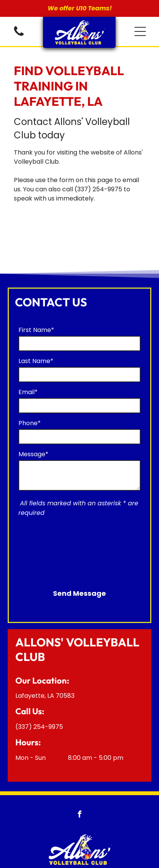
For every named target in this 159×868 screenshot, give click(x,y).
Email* (28, 392)
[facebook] (79, 815)
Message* (33, 454)
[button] (140, 31)
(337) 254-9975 (98, 189)
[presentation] (50, 549)
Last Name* (36, 361)
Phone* (30, 423)
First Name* (36, 330)
